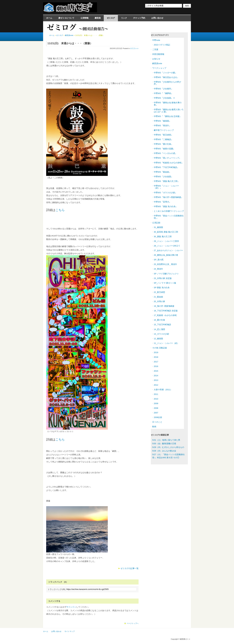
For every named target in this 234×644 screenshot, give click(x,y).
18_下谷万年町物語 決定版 (166, 311)
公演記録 (156, 223)
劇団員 (98, 18)
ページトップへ (133, 623)
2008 (156, 408)
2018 (156, 357)
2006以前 (158, 417)
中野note (156, 40)
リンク (124, 18)
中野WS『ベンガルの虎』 (165, 153)
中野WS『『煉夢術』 (163, 93)
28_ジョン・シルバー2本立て (167, 246)
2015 (156, 371)
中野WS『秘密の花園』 (164, 149)
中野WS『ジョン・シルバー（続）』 (166, 187)
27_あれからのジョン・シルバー (168, 250)
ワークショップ (159, 68)
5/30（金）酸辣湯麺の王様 (164, 444)
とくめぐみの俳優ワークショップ (169, 211)
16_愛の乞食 (159, 320)
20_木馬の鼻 (159, 301)
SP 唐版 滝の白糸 (162, 288)
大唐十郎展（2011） (163, 390)
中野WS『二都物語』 (163, 139)
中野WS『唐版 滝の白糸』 (166, 206)
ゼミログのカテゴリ (160, 35)
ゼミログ (111, 18)
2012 (156, 385)
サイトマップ (70, 631)
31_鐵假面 (158, 227)
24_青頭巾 (158, 269)
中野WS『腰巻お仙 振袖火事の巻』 (168, 104)
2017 (156, 362)
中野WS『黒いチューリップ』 (167, 158)
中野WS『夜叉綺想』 (163, 135)
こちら (60, 210)
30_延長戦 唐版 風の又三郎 (166, 232)
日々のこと (157, 422)
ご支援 (155, 49)
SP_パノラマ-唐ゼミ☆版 (165, 283)
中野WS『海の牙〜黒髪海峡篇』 (168, 197)
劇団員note (134, 48)
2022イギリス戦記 (162, 45)
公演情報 (85, 18)
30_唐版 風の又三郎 (163, 237)
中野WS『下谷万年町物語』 (166, 167)
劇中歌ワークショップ (164, 130)
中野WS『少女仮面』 (163, 177)
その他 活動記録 (160, 348)
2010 (156, 399)
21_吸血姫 (158, 297)
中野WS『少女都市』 (163, 89)
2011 (156, 394)
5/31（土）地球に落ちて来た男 (166, 440)
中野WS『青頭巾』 (162, 126)
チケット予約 (139, 18)
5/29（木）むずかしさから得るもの (168, 447)
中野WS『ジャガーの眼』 (165, 73)
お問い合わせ (157, 18)
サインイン (71, 607)
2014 (156, 376)
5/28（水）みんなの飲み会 (164, 451)
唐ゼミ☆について (66, 18)
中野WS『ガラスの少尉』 (165, 193)
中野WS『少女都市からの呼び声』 (167, 83)
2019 (156, 352)
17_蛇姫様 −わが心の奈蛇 (165, 315)
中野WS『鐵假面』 (162, 121)
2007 (156, 413)
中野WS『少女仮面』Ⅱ (164, 98)
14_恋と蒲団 (159, 329)
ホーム (49, 18)
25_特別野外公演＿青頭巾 (165, 264)
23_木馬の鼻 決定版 (163, 278)
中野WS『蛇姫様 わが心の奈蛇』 (169, 163)
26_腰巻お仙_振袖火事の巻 (166, 255)
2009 (156, 403)
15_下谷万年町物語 (162, 325)
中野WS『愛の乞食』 (163, 144)
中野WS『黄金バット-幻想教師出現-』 (169, 217)
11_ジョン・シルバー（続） (166, 343)
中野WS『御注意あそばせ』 (166, 77)
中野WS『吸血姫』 (162, 172)
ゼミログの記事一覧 (130, 568)
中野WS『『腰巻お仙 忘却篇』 (168, 116)
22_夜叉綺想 (159, 292)
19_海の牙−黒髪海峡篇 (164, 306)
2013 (156, 380)
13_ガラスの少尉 (161, 334)
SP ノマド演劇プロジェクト (166, 274)
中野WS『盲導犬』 (162, 202)
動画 (154, 427)
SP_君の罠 (159, 260)
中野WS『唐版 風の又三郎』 (167, 181)
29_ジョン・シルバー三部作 (166, 241)
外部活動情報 (158, 54)
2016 (156, 366)
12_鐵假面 (158, 339)
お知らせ (156, 59)
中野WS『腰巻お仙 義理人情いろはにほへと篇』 (169, 111)
